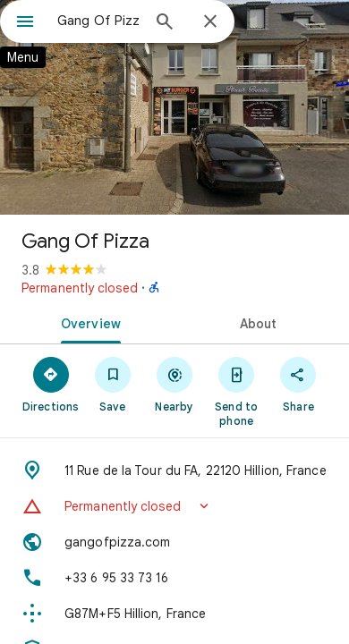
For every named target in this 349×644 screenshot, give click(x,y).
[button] (174, 506)
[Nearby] (174, 384)
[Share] (298, 384)
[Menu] (25, 23)
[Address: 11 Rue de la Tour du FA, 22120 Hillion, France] (174, 470)
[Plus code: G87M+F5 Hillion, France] (174, 614)
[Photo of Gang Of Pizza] (174, 107)
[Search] (165, 23)
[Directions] (51, 384)
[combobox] (98, 21)
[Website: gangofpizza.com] (174, 542)
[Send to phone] (237, 391)
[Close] (210, 22)
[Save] (112, 384)
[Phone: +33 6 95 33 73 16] (174, 578)
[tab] (87, 322)
